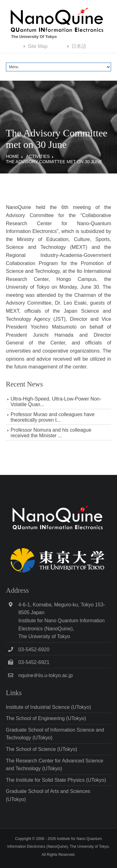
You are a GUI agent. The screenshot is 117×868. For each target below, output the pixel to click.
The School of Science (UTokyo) (42, 749)
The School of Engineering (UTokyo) (46, 718)
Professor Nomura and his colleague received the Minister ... (51, 433)
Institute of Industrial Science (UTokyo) (49, 707)
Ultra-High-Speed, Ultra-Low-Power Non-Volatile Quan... (56, 402)
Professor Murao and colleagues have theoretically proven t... (53, 417)
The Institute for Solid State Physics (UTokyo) (56, 780)
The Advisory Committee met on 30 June (54, 162)
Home (12, 156)
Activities (38, 156)
